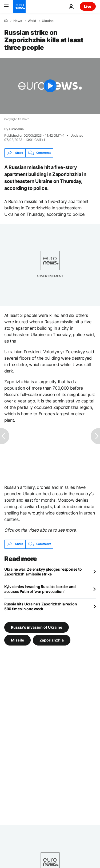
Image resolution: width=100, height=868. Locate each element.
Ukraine (48, 21)
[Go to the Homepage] (19, 6)
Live (88, 6)
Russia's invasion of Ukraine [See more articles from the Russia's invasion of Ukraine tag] (37, 627)
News (18, 21)
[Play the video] (50, 86)
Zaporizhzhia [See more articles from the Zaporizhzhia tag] (52, 640)
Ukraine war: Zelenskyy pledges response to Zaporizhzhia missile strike (43, 572)
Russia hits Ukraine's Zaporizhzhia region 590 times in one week (41, 606)
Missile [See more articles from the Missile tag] (17, 640)
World (32, 21)
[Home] (6, 21)
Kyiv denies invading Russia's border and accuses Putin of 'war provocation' (40, 589)
